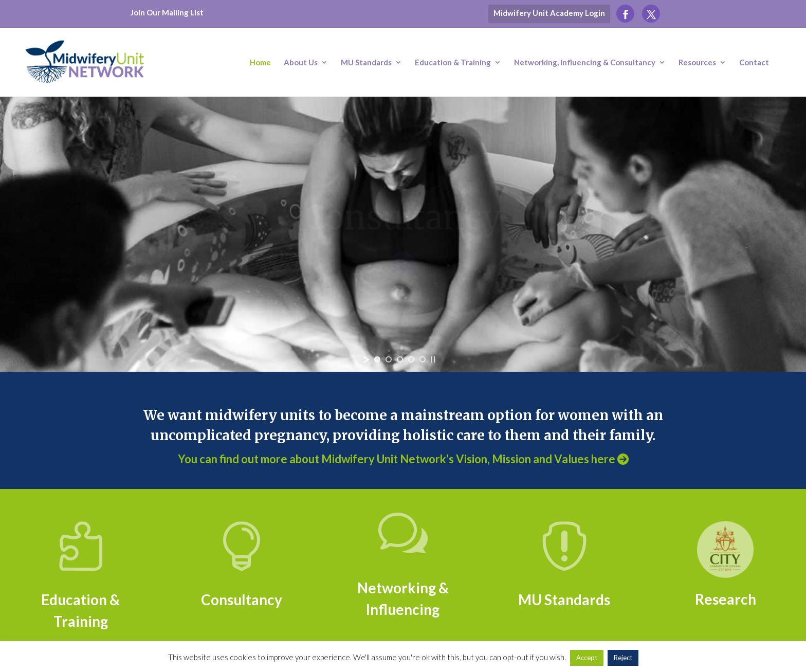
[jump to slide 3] (400, 359)
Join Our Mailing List (167, 12)
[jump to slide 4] (411, 359)
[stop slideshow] (433, 359)
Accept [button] (587, 658)
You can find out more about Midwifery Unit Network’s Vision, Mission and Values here (403, 459)
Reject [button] (623, 658)
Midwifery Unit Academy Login (549, 13)
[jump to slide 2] (389, 359)
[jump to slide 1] (377, 359)
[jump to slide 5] (423, 359)
